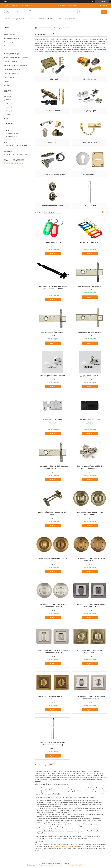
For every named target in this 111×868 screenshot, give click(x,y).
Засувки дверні (90, 111)
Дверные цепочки (90, 142)
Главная (7, 19)
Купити (53, 254)
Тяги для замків (90, 206)
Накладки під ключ (90, 174)
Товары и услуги (19, 19)
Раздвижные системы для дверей (16, 65)
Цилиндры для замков (12, 38)
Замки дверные (9, 34)
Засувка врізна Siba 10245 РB (90, 332)
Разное (6, 81)
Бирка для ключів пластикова (53, 243)
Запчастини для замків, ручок (53, 174)
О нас (32, 19)
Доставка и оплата (54, 19)
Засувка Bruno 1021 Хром (90, 419)
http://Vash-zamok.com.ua (15, 163)
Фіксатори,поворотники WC (53, 206)
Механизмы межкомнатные (14, 50)
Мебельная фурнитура (12, 69)
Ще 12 (8, 119)
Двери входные (9, 77)
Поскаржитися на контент (57, 865)
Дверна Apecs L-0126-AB (90, 376)
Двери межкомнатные (12, 73)
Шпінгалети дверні (53, 111)
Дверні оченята (90, 79)
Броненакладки (9, 42)
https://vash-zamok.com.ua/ (64, 846)
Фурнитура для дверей (12, 54)
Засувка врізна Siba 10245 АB (90, 286)
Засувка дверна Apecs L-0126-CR (53, 376)
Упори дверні (53, 142)
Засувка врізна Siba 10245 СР (53, 332)
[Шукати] (104, 12)
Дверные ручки (9, 46)
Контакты (41, 19)
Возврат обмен (69, 19)
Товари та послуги (45, 28)
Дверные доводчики (11, 62)
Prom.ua (66, 863)
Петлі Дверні (53, 79)
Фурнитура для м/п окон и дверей (16, 58)
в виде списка (106, 212)
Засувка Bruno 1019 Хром (53, 419)
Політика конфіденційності (76, 865)
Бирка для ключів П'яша (90, 243)
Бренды (7, 85)
